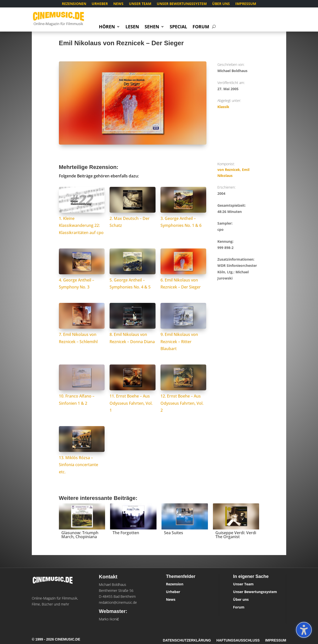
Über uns (221, 4)
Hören (107, 27)
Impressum (246, 4)
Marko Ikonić (109, 619)
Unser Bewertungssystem (182, 4)
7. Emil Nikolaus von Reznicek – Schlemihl (82, 334)
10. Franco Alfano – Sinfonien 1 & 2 (82, 396)
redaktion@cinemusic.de (118, 602)
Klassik (223, 107)
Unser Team (140, 4)
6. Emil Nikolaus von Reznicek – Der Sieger (183, 280)
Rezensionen (74, 4)
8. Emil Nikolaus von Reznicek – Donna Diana (133, 334)
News (118, 4)
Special (178, 27)
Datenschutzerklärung (187, 640)
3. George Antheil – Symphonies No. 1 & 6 (183, 218)
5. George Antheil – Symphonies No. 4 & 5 (133, 280)
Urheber (100, 4)
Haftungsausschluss (238, 640)
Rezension (175, 584)
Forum (201, 27)
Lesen (132, 27)
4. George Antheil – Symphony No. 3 (82, 280)
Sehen (152, 27)
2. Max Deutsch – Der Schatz (133, 218)
